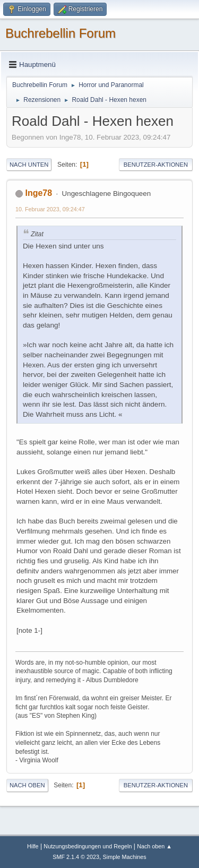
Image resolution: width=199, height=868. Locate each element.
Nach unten (29, 165)
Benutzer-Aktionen (156, 165)
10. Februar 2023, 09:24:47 (50, 209)
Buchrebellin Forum (60, 33)
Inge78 (38, 193)
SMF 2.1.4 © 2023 (76, 857)
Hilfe (33, 846)
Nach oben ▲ (154, 846)
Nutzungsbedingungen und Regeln (88, 846)
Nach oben (27, 785)
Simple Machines (125, 857)
